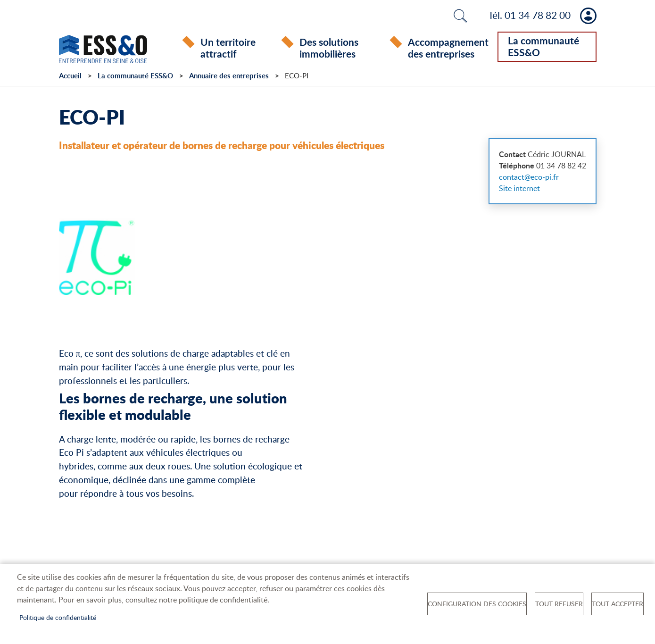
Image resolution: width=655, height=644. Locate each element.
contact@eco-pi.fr (529, 178)
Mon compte (588, 16)
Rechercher (460, 16)
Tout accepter (618, 604)
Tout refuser (559, 604)
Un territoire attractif (228, 48)
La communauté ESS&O (543, 46)
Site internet (519, 190)
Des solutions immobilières (329, 48)
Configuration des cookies (477, 604)
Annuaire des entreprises (229, 77)
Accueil (70, 77)
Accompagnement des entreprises (448, 48)
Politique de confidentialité (58, 617)
